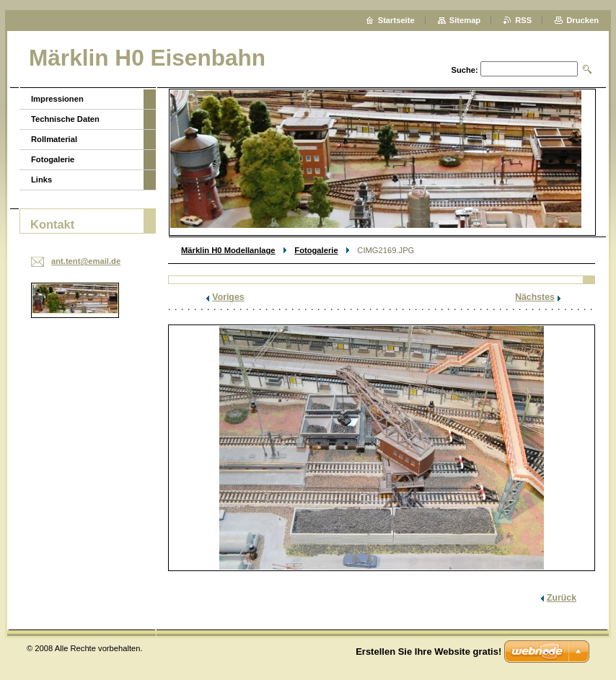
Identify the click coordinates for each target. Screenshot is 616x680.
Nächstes (535, 297)
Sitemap (465, 20)
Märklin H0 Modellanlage (228, 250)
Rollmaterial (54, 139)
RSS (523, 20)
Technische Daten (65, 119)
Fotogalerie (316, 250)
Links (41, 180)
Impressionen (57, 99)
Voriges (228, 297)
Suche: (464, 70)
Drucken (582, 20)
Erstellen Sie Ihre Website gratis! (428, 652)
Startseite (396, 20)
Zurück (562, 598)
